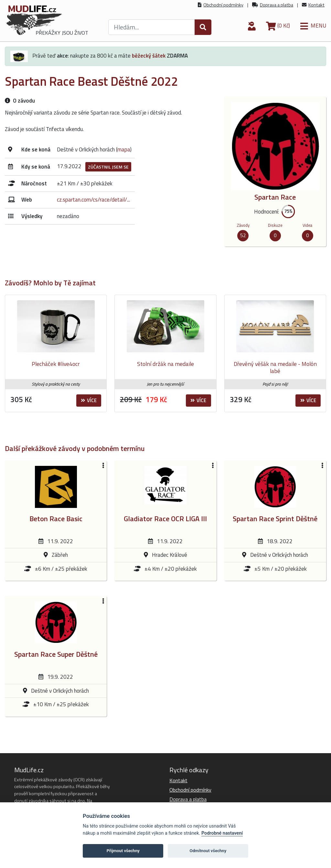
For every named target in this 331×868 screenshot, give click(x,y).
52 (243, 235)
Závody (243, 225)
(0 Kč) (278, 26)
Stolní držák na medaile (165, 364)
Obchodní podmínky (223, 5)
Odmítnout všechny (208, 851)
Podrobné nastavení (222, 833)
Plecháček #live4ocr (56, 364)
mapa (124, 149)
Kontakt (316, 5)
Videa (307, 225)
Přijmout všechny (123, 851)
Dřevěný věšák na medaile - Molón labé (275, 367)
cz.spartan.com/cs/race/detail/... (93, 200)
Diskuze (275, 225)
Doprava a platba (277, 5)
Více (89, 400)
